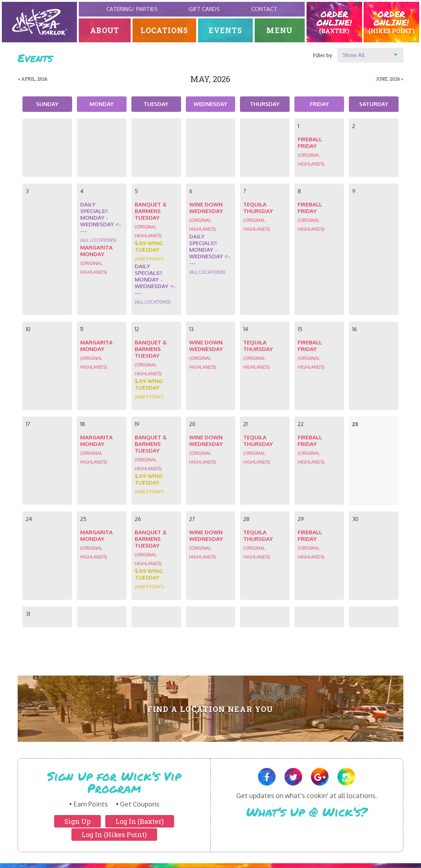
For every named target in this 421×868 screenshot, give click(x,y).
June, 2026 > (389, 79)
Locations (164, 30)
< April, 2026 (32, 79)
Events (225, 30)
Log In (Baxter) (140, 821)
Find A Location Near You (211, 709)
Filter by (323, 55)
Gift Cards (204, 9)
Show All (354, 55)
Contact (264, 9)
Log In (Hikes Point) (114, 835)
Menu (280, 30)
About (105, 30)
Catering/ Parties (132, 9)
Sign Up (77, 821)
